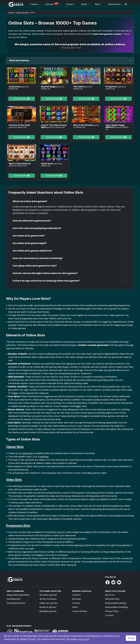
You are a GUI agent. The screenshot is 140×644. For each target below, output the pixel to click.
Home (11, 12)
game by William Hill (19, 88)
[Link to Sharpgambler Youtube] (119, 582)
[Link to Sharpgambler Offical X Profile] (113, 582)
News (98, 4)
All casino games (48, 595)
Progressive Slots (18, 526)
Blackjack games (48, 611)
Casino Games (22, 12)
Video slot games (49, 603)
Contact (110, 615)
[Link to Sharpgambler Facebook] (108, 582)
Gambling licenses (16, 603)
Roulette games (48, 607)
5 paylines (43, 457)
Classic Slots (15, 447)
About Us (110, 595)
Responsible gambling (18, 595)
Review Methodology (116, 603)
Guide (85, 4)
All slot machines (48, 599)
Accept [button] (131, 638)
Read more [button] (84, 639)
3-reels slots (26, 453)
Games (71, 4)
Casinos (35, 4)
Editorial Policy (112, 599)
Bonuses (53, 4)
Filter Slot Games (19, 61)
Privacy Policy (112, 611)
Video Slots (14, 480)
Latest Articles (80, 611)
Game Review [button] (22, 99)
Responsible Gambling (116, 607)
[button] (71, 201)
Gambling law (14, 599)
